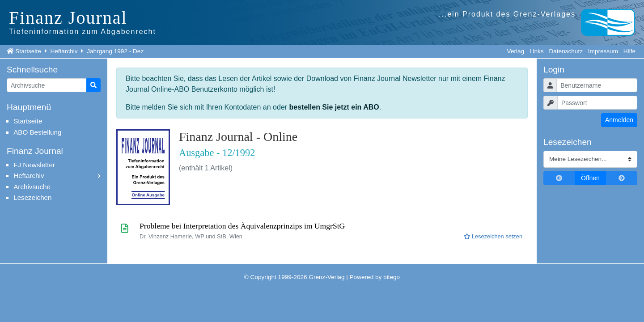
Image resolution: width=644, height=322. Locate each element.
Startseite (28, 51)
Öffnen (590, 178)
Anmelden (619, 120)
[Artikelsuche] (47, 85)
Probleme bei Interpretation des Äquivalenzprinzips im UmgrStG (242, 226)
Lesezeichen (32, 197)
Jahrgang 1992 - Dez (115, 51)
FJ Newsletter (34, 165)
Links (537, 51)
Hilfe (629, 51)
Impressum (603, 51)
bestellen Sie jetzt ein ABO (334, 107)
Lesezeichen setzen (493, 236)
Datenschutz (566, 51)
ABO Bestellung (37, 132)
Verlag (516, 51)
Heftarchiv (64, 51)
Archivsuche (32, 187)
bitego (392, 277)
